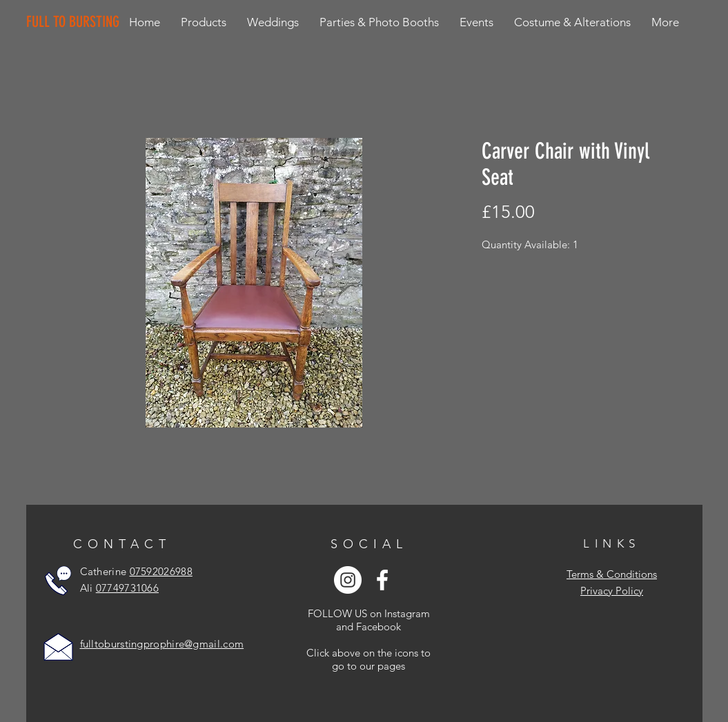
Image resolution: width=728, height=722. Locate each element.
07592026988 (161, 571)
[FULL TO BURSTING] (76, 22)
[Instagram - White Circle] (348, 580)
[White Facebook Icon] (382, 580)
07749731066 (127, 588)
